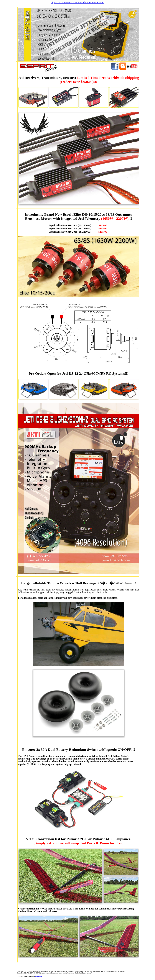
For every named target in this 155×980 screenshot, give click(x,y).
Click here (39, 976)
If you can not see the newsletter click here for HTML (77, 2)
